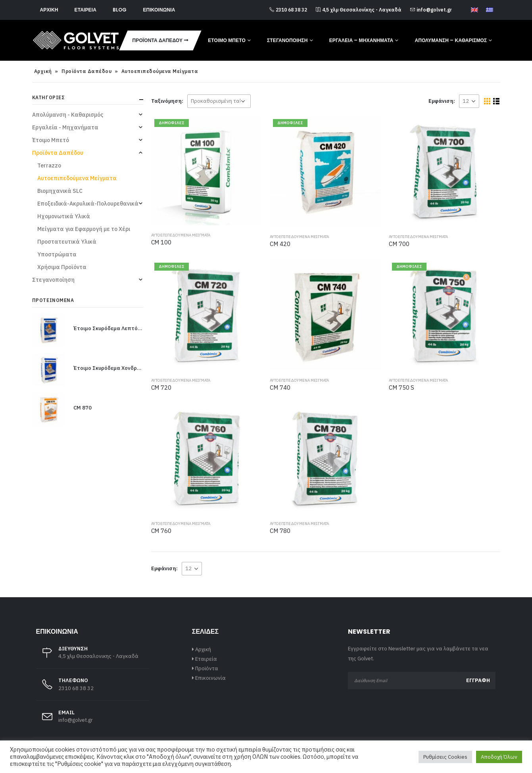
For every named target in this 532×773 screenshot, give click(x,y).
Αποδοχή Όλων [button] (499, 757)
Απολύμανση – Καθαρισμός (451, 40)
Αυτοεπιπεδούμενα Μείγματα (181, 235)
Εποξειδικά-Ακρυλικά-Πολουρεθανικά (88, 204)
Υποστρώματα (57, 254)
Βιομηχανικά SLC (60, 191)
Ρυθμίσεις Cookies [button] (445, 757)
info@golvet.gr (431, 10)
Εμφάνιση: (442, 101)
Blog (120, 10)
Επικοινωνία (159, 10)
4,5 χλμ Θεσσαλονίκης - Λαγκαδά (359, 10)
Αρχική (49, 10)
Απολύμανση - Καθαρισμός (68, 115)
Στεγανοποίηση (287, 40)
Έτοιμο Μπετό (227, 40)
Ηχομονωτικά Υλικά (64, 216)
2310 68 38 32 (288, 10)
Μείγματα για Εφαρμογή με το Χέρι (84, 229)
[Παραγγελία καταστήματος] (219, 101)
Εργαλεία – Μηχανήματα (361, 40)
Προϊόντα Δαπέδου (157, 40)
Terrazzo (49, 165)
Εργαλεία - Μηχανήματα (65, 127)
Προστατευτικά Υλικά (67, 242)
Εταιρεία (85, 10)
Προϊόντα (207, 668)
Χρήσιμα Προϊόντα (62, 267)
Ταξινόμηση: (167, 101)
